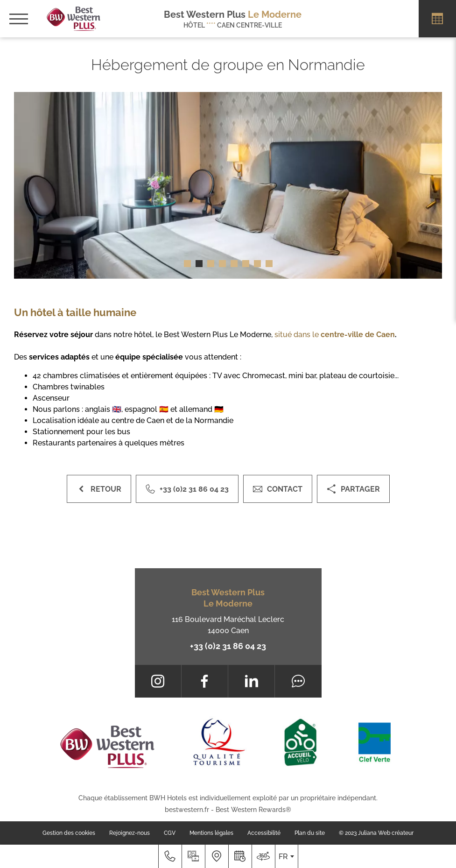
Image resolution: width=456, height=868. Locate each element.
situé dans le (298, 335)
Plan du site (310, 833)
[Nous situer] (217, 856)
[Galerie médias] (193, 856)
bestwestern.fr (187, 810)
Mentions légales (211, 833)
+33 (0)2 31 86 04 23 (228, 646)
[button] (187, 264)
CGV (170, 833)
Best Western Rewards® (253, 810)
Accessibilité (264, 833)
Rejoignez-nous (130, 833)
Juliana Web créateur (386, 833)
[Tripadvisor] (298, 681)
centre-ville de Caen (358, 335)
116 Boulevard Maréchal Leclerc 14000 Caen (228, 625)
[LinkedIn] (251, 681)
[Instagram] (158, 681)
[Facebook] (205, 681)
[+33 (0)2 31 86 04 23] (170, 856)
